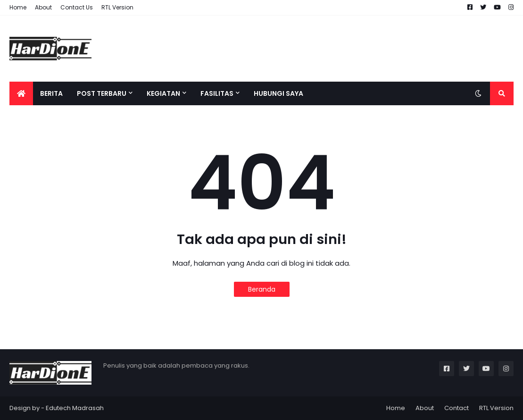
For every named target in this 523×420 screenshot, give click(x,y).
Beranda (262, 289)
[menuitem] (21, 93)
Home (18, 7)
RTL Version (117, 7)
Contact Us (77, 7)
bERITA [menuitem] (51, 93)
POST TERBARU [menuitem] (102, 93)
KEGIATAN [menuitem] (163, 93)
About (43, 7)
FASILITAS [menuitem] (217, 93)
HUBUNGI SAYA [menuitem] (278, 93)
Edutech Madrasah (75, 408)
